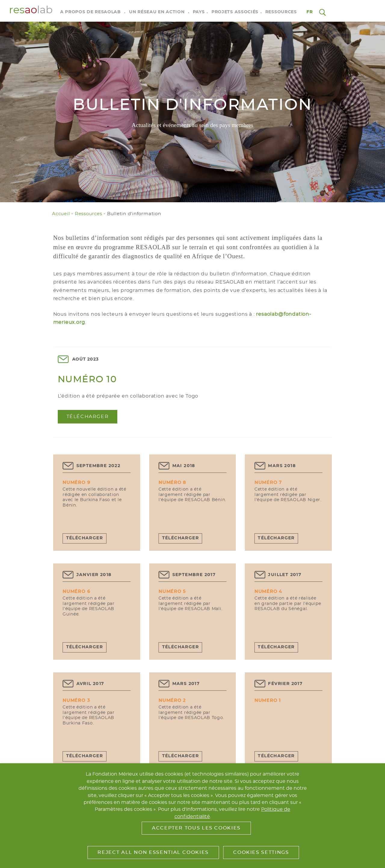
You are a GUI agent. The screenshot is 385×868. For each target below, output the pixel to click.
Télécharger (88, 417)
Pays (199, 12)
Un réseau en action (157, 12)
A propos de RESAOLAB (91, 12)
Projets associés (235, 12)
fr (310, 12)
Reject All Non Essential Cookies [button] (153, 852)
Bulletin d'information (134, 214)
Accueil (61, 214)
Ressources (281, 12)
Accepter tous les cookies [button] (196, 828)
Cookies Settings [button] (261, 852)
